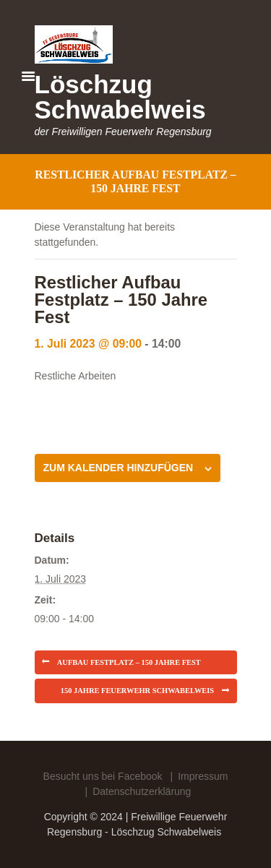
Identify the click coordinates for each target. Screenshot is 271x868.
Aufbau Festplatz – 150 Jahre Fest (129, 662)
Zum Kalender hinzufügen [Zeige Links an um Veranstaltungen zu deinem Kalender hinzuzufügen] (119, 468)
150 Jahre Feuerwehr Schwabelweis (137, 691)
